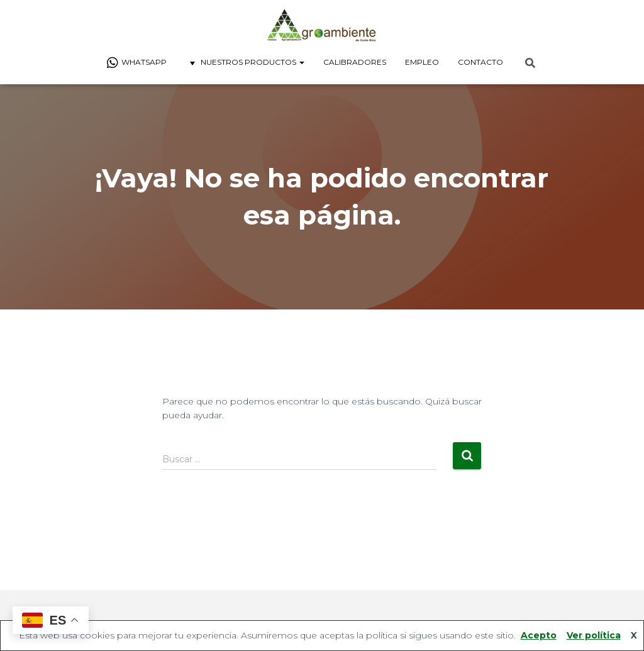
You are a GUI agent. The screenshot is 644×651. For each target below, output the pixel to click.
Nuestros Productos (245, 63)
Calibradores (355, 62)
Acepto (539, 635)
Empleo (422, 62)
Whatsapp (136, 63)
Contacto (480, 62)
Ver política (594, 635)
